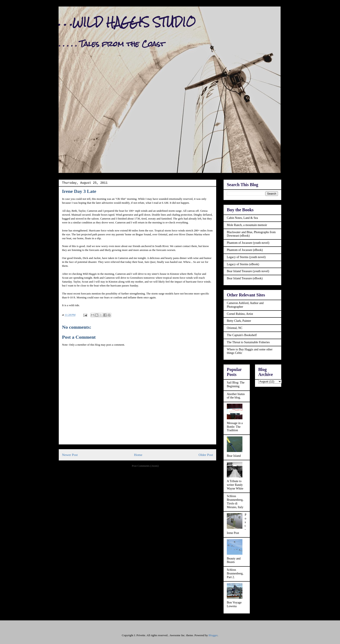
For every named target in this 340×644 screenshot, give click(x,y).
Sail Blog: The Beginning (236, 384)
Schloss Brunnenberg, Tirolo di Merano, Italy (235, 502)
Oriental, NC (235, 328)
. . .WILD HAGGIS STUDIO (127, 22)
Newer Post (70, 455)
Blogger (213, 635)
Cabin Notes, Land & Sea (242, 218)
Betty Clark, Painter (239, 321)
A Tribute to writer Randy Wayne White (235, 485)
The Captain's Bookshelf (242, 335)
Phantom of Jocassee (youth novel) (248, 243)
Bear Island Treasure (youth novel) (248, 271)
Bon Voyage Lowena (234, 604)
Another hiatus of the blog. (236, 396)
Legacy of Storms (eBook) (243, 264)
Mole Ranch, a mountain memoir (247, 225)
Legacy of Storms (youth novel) (246, 257)
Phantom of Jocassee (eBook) (245, 250)
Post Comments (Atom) (145, 466)
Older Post (206, 455)
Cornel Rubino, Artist (240, 314)
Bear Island (234, 456)
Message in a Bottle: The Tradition (235, 427)
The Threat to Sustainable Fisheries (248, 342)
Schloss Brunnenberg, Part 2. (235, 573)
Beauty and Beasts (234, 560)
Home (138, 455)
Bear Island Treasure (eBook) (245, 278)
